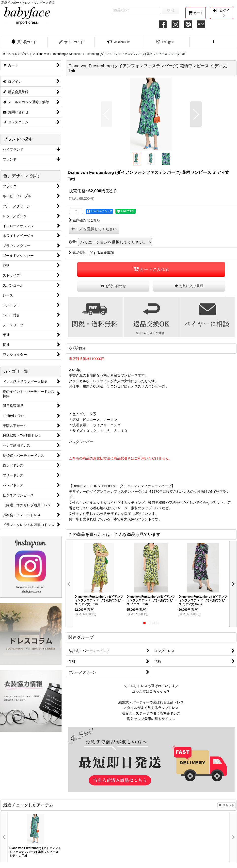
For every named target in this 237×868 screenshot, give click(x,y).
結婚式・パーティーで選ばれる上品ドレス (151, 702)
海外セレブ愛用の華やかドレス (151, 719)
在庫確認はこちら (85, 220)
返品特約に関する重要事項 (91, 253)
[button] (213, 42)
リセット (227, 805)
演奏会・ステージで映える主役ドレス (151, 713)
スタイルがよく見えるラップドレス (151, 708)
